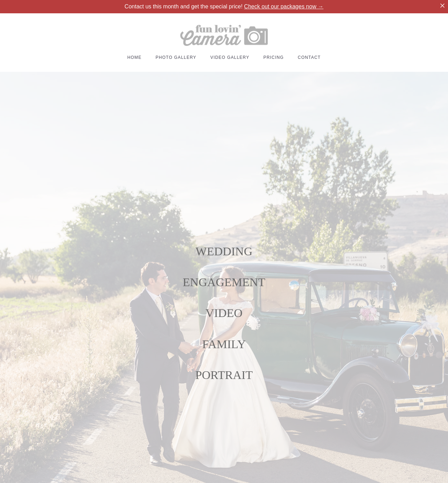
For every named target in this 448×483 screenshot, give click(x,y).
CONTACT (309, 57)
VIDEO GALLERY (230, 57)
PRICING (273, 57)
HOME (135, 57)
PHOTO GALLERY (176, 57)
